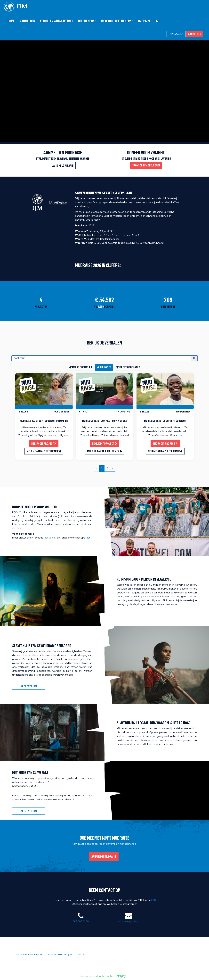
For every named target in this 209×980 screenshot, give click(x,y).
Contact (82, 955)
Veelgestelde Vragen (60, 955)
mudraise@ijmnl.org (128, 922)
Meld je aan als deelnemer (44, 451)
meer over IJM (29, 811)
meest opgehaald (128, 367)
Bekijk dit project (44, 443)
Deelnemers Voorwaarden (29, 955)
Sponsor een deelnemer (146, 165)
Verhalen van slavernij (57, 21)
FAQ (157, 21)
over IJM (144, 21)
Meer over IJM (29, 686)
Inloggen (176, 34)
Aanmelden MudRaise (104, 856)
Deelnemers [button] (87, 21)
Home (11, 21)
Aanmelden (27, 21)
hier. (88, 538)
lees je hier (50, 538)
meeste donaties (80, 367)
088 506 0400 (81, 922)
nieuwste (104, 367)
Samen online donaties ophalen (104, 976)
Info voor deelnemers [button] (117, 21)
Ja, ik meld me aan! (63, 165)
